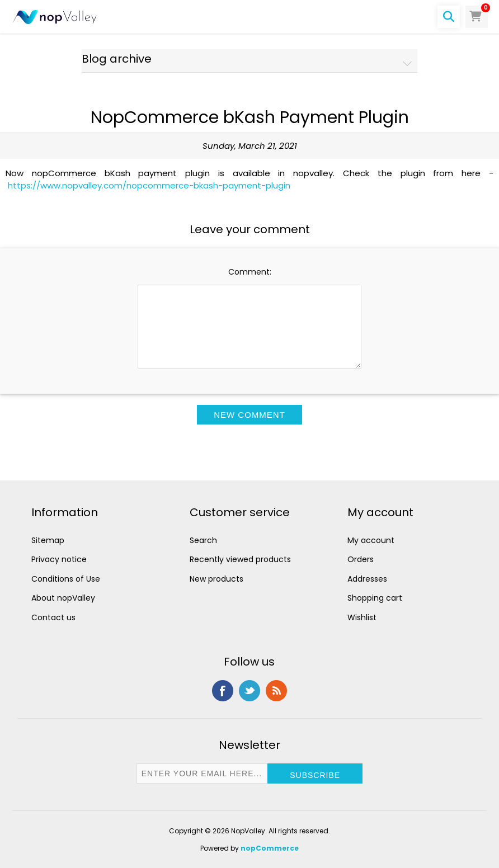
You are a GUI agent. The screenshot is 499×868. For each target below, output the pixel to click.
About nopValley (63, 598)
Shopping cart (375, 598)
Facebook (223, 691)
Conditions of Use (66, 579)
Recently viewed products (240, 559)
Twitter (249, 691)
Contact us (53, 617)
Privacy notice (59, 559)
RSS (276, 691)
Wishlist (362, 617)
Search (203, 540)
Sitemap (48, 540)
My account (371, 540)
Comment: (250, 272)
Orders (361, 559)
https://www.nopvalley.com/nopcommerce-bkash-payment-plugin (149, 185)
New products (216, 579)
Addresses (367, 579)
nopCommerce (270, 848)
